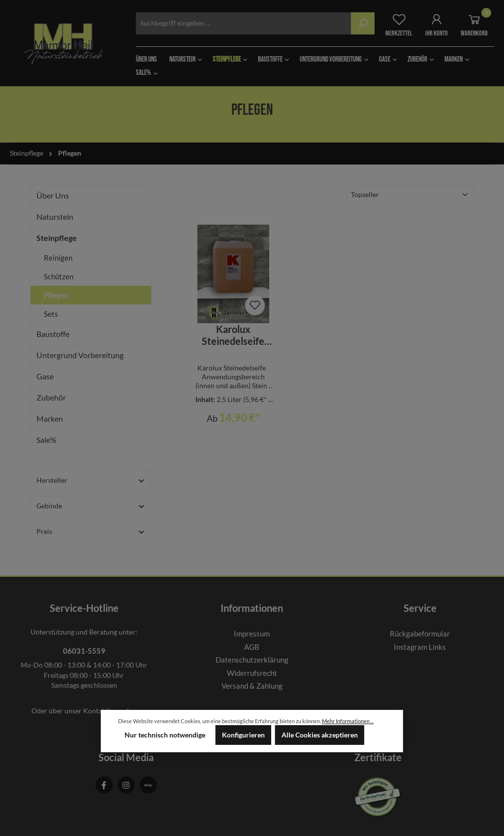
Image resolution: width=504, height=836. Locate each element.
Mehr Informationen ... (348, 721)
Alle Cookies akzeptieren (320, 735)
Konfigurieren (243, 735)
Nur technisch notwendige (165, 735)
